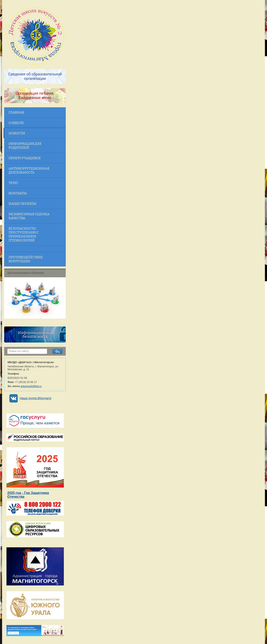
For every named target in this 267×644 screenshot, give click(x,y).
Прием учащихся (25, 158)
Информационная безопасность (35, 335)
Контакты (18, 193)
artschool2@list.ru (31, 386)
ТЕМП (13, 183)
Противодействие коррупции (26, 259)
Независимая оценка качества (29, 216)
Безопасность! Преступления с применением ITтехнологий (24, 234)
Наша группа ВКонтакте (36, 398)
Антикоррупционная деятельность (29, 170)
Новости (17, 133)
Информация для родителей (25, 146)
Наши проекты (22, 204)
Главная (16, 112)
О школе (16, 123)
